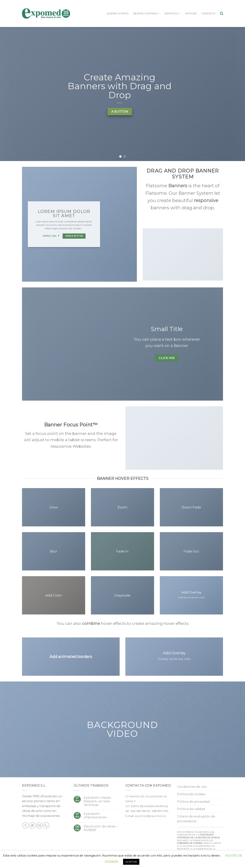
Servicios (173, 13)
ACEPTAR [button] (131, 862)
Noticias (191, 13)
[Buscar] (221, 13)
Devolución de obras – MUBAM (100, 828)
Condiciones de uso (192, 787)
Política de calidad (191, 809)
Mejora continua (147, 13)
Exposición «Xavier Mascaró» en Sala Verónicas (98, 801)
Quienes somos (118, 13)
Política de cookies (191, 794)
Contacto (209, 13)
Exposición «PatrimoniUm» (95, 816)
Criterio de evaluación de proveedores (196, 819)
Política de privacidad (193, 802)
